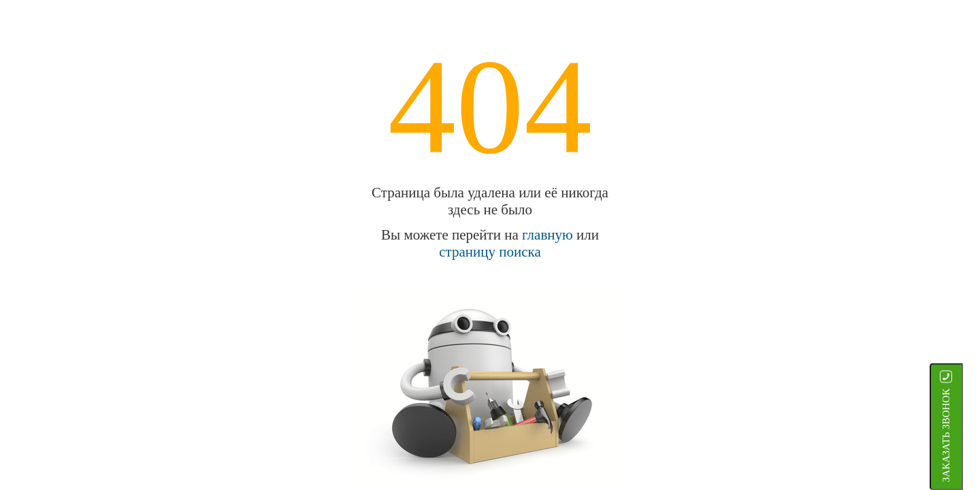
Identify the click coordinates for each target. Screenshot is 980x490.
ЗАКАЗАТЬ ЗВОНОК (963, 435)
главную (548, 235)
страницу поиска (490, 252)
